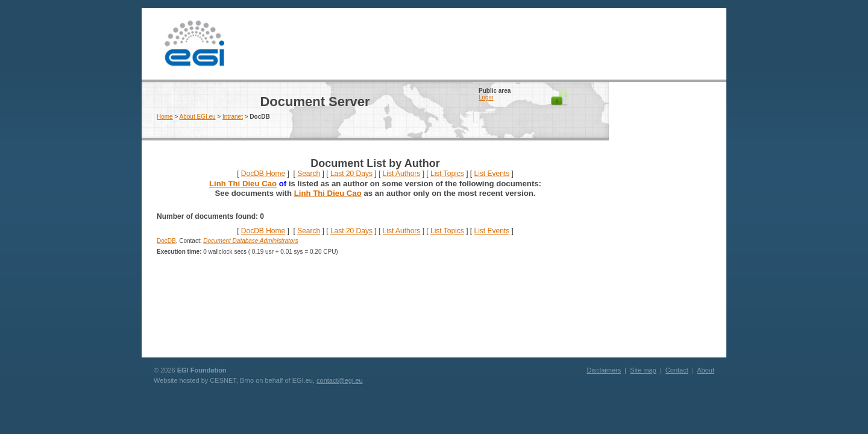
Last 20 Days (351, 174)
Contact (677, 370)
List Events (492, 174)
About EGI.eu (198, 117)
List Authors (402, 174)
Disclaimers (604, 370)
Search (309, 174)
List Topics (447, 174)
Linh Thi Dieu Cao (243, 184)
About (706, 370)
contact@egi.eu (340, 380)
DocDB (166, 241)
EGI (194, 44)
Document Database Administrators (250, 241)
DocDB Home (263, 174)
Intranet (233, 117)
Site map (643, 370)
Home (165, 117)
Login (486, 97)
